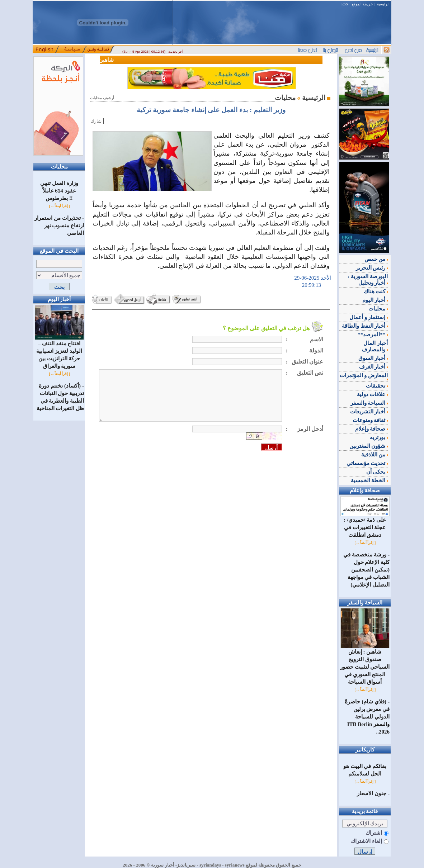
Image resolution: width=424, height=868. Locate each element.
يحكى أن (377, 472)
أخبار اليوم (375, 300)
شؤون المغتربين (369, 446)
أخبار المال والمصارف (375, 346)
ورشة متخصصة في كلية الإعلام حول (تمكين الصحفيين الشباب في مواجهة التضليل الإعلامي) (366, 570)
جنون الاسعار (372, 793)
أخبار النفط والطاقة (365, 326)
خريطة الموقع (362, 4)
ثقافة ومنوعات (370, 420)
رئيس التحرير (372, 268)
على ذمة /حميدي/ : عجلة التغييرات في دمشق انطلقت (365, 525)
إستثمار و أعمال (369, 317)
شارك (96, 121)
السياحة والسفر (369, 403)
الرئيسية (383, 4)
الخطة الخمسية (369, 480)
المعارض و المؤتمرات (364, 376)
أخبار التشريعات (369, 412)
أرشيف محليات (102, 98)
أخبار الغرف (374, 367)
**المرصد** (373, 335)
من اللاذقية (375, 455)
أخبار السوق (373, 358)
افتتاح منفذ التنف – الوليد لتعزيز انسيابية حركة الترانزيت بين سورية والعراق (59, 352)
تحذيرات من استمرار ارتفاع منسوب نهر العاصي (59, 226)
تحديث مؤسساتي (367, 463)
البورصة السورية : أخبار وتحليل (368, 280)
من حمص (376, 259)
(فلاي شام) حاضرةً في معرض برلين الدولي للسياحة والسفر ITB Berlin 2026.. (367, 717)
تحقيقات (377, 386)
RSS (345, 4)
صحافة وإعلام (372, 429)
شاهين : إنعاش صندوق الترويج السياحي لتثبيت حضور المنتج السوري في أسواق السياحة (365, 664)
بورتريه (379, 437)
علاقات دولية (373, 394)
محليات (378, 309)
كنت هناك (376, 291)
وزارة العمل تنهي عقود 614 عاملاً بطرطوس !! (59, 191)
